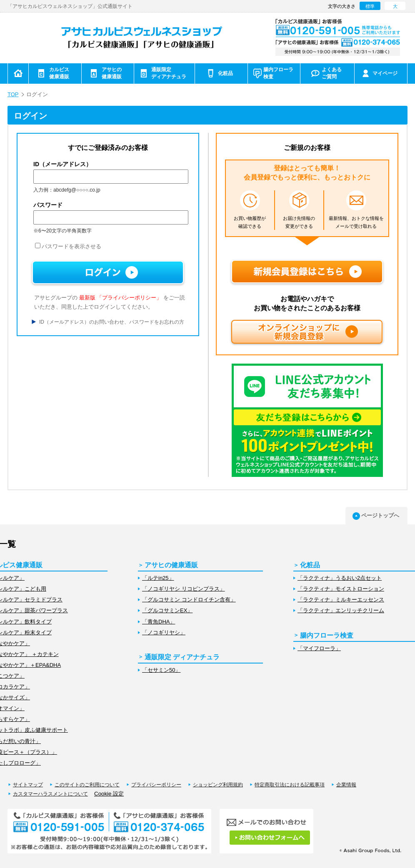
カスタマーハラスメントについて (50, 794)
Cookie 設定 (109, 794)
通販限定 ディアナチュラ (182, 657)
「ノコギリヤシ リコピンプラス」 (184, 589)
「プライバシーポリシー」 (129, 298)
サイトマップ (28, 784)
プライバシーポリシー (156, 784)
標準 (370, 6)
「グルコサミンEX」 (167, 610)
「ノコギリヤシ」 (164, 632)
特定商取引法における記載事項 (290, 784)
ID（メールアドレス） (62, 164)
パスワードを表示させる (68, 246)
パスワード (48, 205)
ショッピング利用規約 (218, 784)
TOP (13, 94)
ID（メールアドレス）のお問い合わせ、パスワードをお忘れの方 (112, 322)
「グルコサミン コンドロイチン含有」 (189, 600)
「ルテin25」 (158, 578)
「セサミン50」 (161, 670)
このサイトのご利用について (87, 784)
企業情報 (346, 784)
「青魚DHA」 (159, 622)
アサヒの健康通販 (171, 565)
